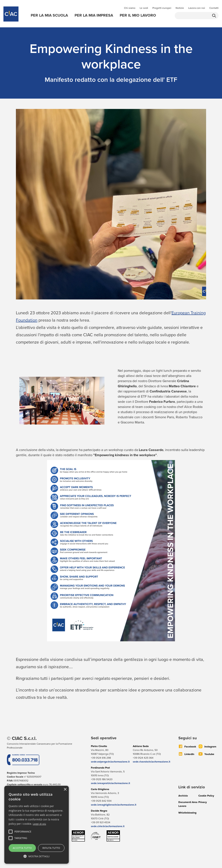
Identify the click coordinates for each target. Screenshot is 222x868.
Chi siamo (130, 8)
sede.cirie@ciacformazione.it (108, 826)
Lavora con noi (197, 8)
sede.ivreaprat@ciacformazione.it (110, 783)
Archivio (183, 796)
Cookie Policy (206, 796)
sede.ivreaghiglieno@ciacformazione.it (114, 805)
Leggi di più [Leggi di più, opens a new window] (40, 824)
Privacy (203, 802)
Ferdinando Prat (100, 768)
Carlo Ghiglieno (100, 789)
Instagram (210, 747)
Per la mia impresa (94, 15)
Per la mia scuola (49, 15)
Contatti (214, 8)
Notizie (180, 8)
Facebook (190, 747)
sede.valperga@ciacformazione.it (110, 762)
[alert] (37, 825)
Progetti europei (162, 8)
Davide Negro (99, 811)
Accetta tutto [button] (22, 848)
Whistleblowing (187, 813)
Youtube (209, 754)
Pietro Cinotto (99, 746)
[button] (23, 832)
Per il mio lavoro (138, 15)
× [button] (65, 790)
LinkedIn (189, 754)
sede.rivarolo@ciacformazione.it (152, 762)
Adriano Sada (141, 746)
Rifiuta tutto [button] (51, 848)
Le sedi (144, 8)
